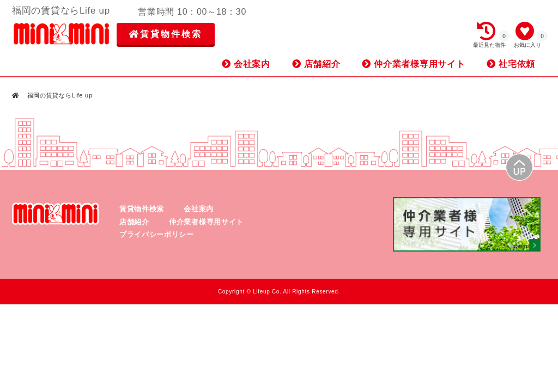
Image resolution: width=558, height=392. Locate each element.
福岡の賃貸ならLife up (59, 95)
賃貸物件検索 (165, 34)
